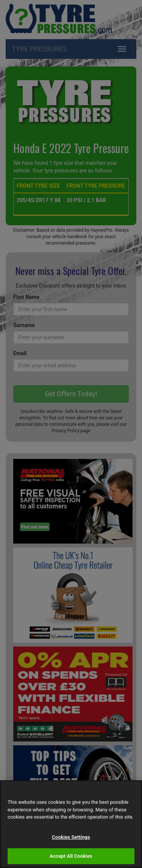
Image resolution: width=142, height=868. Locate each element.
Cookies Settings (71, 837)
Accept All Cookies (71, 856)
